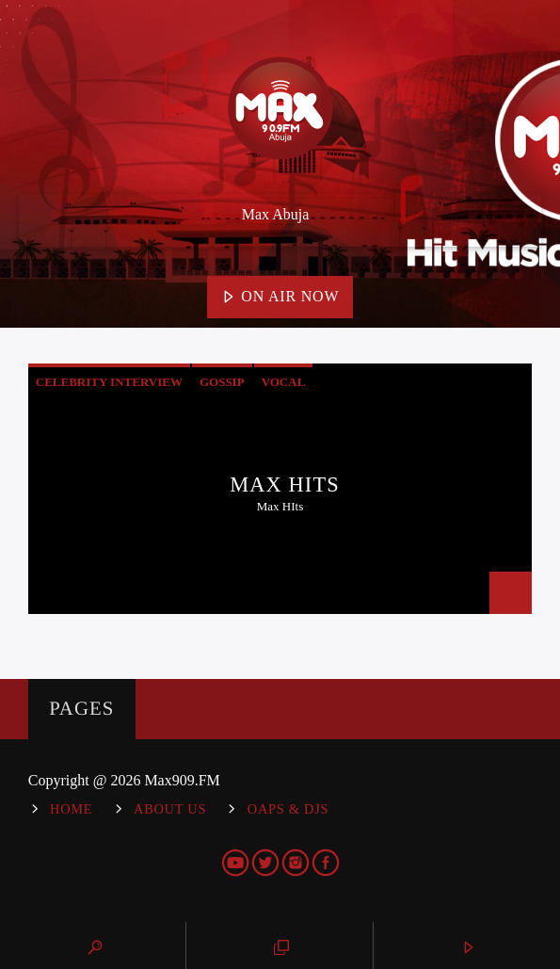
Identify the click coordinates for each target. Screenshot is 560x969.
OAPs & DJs (288, 809)
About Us (170, 809)
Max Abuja (276, 214)
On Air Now (280, 298)
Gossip (222, 382)
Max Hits (285, 484)
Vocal (284, 382)
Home (71, 809)
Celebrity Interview (109, 382)
